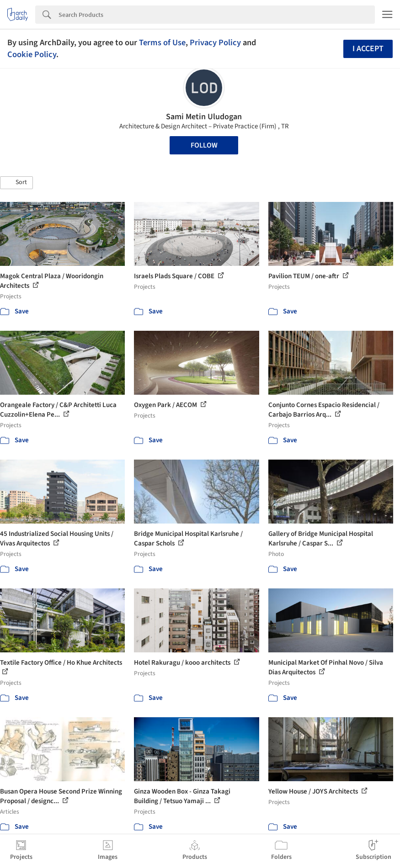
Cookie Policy (32, 54)
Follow (204, 145)
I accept (368, 49)
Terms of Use (162, 42)
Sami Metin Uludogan (204, 117)
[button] (16, 183)
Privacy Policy (215, 42)
